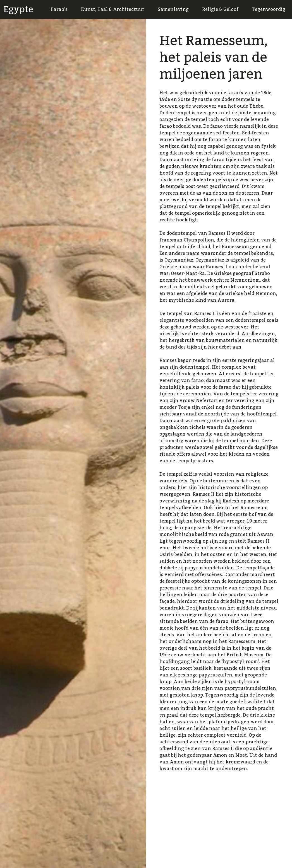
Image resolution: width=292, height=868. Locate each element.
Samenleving (173, 9)
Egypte (18, 9)
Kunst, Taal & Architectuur (113, 9)
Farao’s (59, 9)
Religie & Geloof (220, 9)
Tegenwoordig (269, 9)
